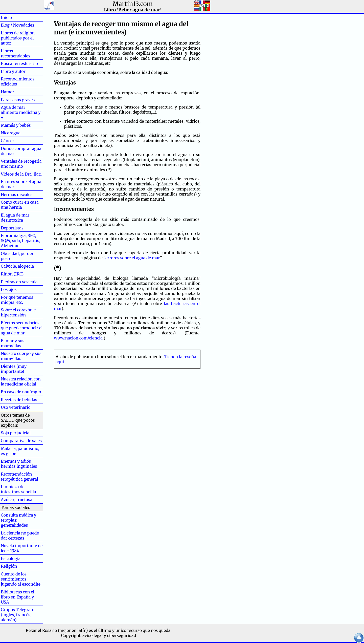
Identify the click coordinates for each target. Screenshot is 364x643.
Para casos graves (18, 100)
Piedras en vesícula (19, 282)
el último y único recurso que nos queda (132, 630)
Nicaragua (11, 133)
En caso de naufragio (21, 392)
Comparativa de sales (21, 441)
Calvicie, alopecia (17, 266)
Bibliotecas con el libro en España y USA (17, 597)
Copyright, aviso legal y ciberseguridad (99, 635)
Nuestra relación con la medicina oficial (21, 381)
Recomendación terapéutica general (19, 477)
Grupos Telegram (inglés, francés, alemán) (18, 615)
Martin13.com (133, 4)
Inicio (14, 17)
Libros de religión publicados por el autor (18, 38)
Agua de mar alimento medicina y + (21, 112)
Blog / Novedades (17, 25)
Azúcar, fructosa (16, 500)
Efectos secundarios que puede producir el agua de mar (22, 328)
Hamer (16, 92)
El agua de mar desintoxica (15, 218)
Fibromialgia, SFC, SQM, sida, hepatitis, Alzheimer (20, 241)
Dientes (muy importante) (14, 369)
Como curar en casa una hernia (20, 205)
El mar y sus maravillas (13, 343)
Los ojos (9, 289)
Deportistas (12, 228)
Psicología (11, 559)
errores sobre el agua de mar (133, 258)
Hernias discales (17, 195)
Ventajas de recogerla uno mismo (21, 164)
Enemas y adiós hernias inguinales (19, 464)
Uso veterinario (16, 407)
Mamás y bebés (16, 125)
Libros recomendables (15, 53)
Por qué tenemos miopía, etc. (17, 300)
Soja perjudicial (16, 433)
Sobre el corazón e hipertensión (18, 312)
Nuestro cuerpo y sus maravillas (21, 356)
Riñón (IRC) (12, 274)
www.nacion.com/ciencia (78, 338)
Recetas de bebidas (19, 400)
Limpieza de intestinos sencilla (18, 489)
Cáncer (16, 141)
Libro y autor (13, 71)
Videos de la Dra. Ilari (21, 174)
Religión (9, 566)
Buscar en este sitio (19, 63)
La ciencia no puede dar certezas (20, 535)
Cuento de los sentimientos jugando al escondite (21, 579)
